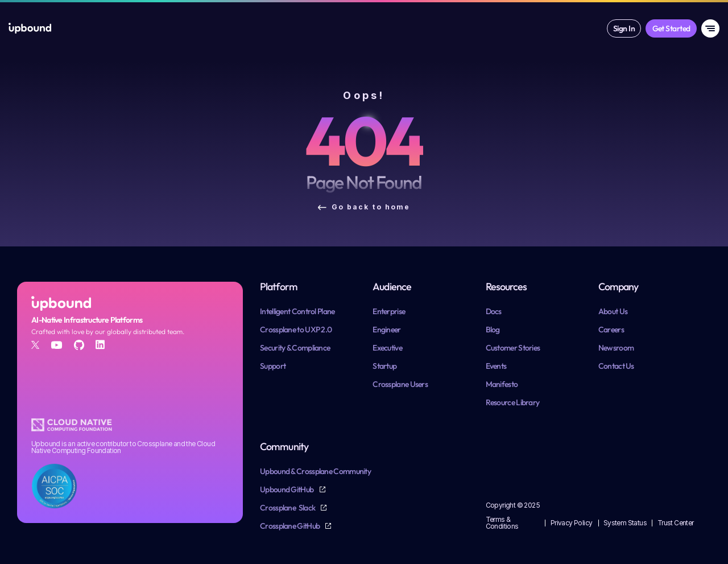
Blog (493, 330)
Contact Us (616, 366)
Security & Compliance (295, 348)
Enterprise (389, 311)
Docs (494, 311)
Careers (611, 330)
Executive (387, 348)
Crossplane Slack (288, 508)
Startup (384, 366)
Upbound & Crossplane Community (315, 471)
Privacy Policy (572, 523)
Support (273, 366)
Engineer (386, 330)
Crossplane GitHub (290, 526)
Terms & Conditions (502, 523)
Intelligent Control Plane (297, 311)
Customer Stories (513, 348)
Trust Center (676, 523)
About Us (613, 311)
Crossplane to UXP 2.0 (296, 330)
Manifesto (502, 384)
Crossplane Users (400, 384)
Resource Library (513, 402)
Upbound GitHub (288, 489)
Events (496, 366)
